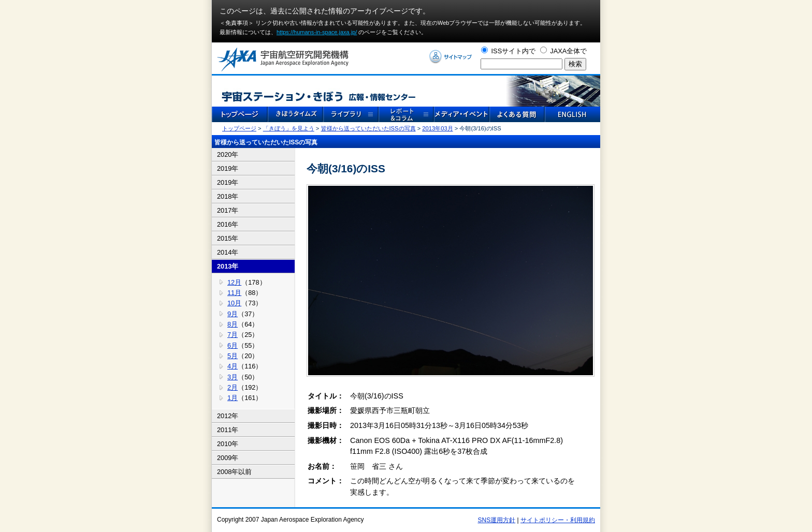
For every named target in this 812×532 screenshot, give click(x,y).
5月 (233, 356)
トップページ (239, 128)
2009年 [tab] (228, 458)
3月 (233, 377)
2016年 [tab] (228, 224)
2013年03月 (437, 128)
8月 (233, 324)
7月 (233, 335)
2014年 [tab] (228, 252)
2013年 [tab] (228, 266)
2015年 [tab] (228, 238)
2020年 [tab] (228, 154)
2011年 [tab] (228, 430)
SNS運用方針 (497, 520)
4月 (233, 366)
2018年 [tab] (228, 196)
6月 (233, 345)
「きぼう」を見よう (289, 128)
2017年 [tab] (228, 210)
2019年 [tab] (228, 168)
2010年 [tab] (228, 444)
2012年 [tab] (228, 416)
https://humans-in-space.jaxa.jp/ (317, 32)
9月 (233, 314)
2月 (233, 387)
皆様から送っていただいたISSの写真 (368, 128)
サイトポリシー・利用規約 (558, 520)
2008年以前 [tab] (234, 472)
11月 (234, 293)
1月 (233, 398)
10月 (234, 303)
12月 (234, 282)
